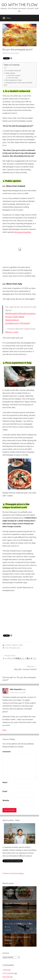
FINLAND (6, 977)
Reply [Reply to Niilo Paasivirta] (4, 730)
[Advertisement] (19, 613)
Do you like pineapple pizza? (17, 913)
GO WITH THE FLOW (19, 5)
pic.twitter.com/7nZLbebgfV (18, 323)
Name (5, 782)
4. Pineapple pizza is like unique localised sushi (18, 84)
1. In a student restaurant (12, 71)
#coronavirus (30, 313)
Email (5, 791)
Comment (6, 752)
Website (6, 800)
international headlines (23, 232)
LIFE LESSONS (8, 973)
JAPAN (5, 970)
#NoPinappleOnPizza (15, 313)
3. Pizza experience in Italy (13, 80)
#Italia (21, 317)
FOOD (20, 645)
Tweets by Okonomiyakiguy (13, 873)
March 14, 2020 (12, 332)
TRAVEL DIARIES (11, 645)
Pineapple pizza (15, 648)
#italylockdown (12, 320)
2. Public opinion (10, 73)
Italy (7, 648)
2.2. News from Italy (12, 78)
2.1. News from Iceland (13, 75)
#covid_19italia (12, 317)
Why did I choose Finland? (16, 903)
